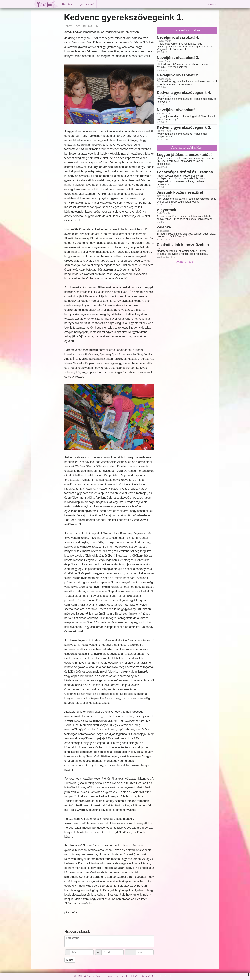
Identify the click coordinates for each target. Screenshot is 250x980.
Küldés (70, 960)
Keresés (211, 4)
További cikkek (187, 262)
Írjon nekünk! (86, 4)
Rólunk (124, 976)
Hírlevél (134, 976)
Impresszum (112, 976)
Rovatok (68, 4)
